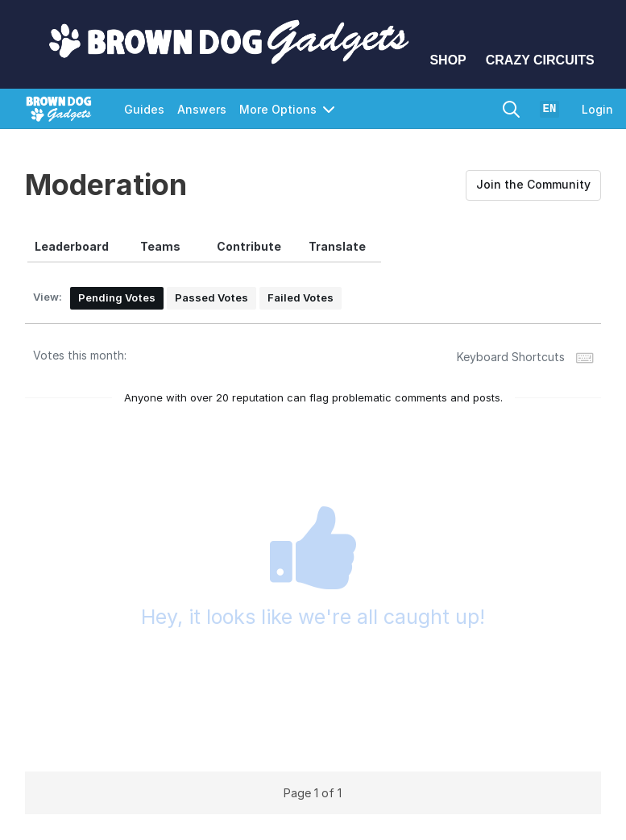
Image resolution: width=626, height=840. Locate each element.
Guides (144, 109)
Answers (202, 109)
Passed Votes (211, 297)
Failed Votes (301, 297)
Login (597, 109)
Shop (448, 60)
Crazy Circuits (540, 60)
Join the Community (533, 184)
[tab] (72, 247)
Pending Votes (117, 297)
